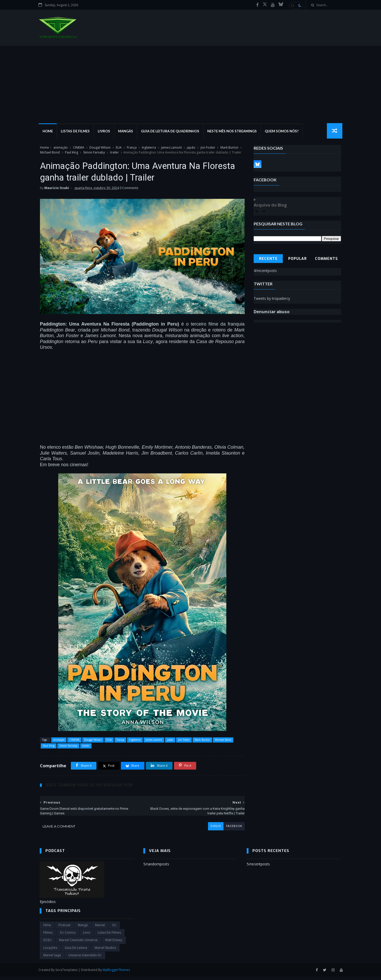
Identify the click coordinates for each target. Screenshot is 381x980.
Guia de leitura (76, 951)
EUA (118, 148)
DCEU (47, 944)
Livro (87, 936)
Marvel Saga (52, 959)
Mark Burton (229, 148)
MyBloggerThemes (118, 973)
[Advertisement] (191, 85)
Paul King (76, 153)
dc (114, 929)
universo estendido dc (85, 959)
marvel (100, 929)
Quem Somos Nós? (283, 131)
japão (191, 148)
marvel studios (105, 951)
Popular (297, 259)
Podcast (64, 929)
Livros (105, 131)
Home (49, 131)
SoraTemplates (68, 973)
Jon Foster (208, 148)
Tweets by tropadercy (272, 299)
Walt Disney (114, 944)
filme (47, 929)
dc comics (68, 936)
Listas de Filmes (76, 131)
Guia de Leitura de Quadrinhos (171, 131)
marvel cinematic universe (78, 944)
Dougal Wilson (100, 148)
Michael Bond (54, 153)
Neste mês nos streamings (233, 131)
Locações (50, 951)
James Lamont (171, 148)
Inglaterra (149, 148)
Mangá (83, 929)
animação (60, 148)
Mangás (127, 131)
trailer (119, 153)
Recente (268, 259)
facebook (230, 830)
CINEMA (78, 148)
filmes (48, 936)
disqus (212, 830)
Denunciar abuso (272, 312)
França (131, 148)
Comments (327, 259)
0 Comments (129, 194)
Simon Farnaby (98, 153)
